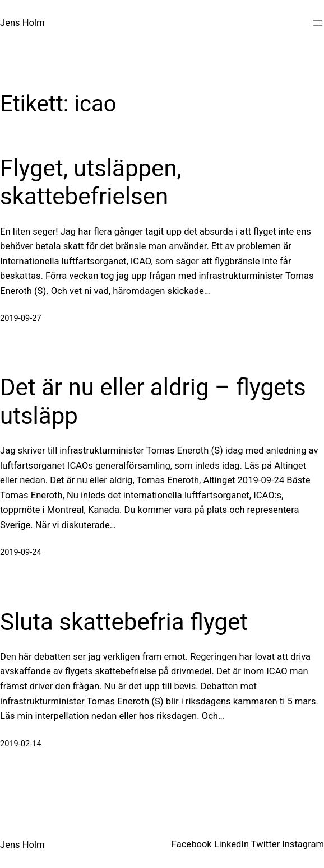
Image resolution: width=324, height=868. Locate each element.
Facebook (192, 844)
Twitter (265, 844)
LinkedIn (232, 844)
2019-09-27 (21, 318)
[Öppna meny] (317, 23)
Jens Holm (22, 23)
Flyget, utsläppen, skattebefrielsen (91, 182)
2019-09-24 (21, 552)
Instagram (303, 844)
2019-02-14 (21, 744)
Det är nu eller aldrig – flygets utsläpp (153, 401)
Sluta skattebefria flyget (124, 622)
